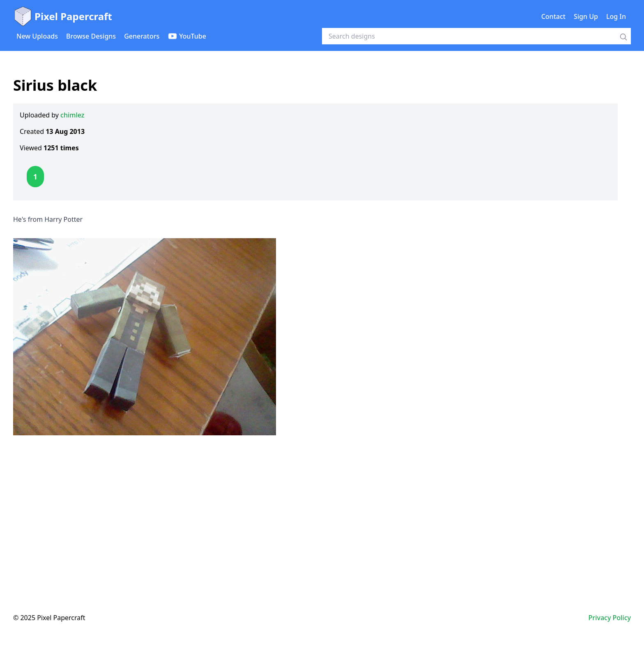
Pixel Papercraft (63, 16)
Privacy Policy (610, 618)
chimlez (72, 115)
